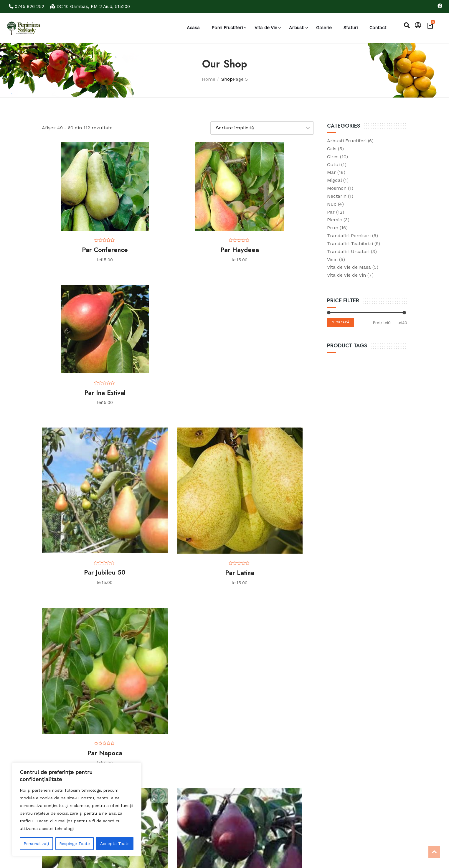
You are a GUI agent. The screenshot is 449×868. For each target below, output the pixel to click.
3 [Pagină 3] (138, 698)
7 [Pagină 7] (198, 698)
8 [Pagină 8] (213, 698)
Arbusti (297, 28)
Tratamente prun (217, 792)
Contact (378, 28)
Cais (332, 148)
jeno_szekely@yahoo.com (352, 803)
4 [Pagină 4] (153, 698)
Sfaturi (351, 28)
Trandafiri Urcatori (348, 251)
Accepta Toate (115, 844)
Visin (332, 259)
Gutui (333, 164)
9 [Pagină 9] (228, 698)
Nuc (332, 204)
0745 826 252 (28, 6)
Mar (331, 172)
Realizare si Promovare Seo (93, 857)
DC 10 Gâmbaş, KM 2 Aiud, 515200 (93, 6)
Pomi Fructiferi (227, 28)
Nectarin (337, 196)
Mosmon (337, 188)
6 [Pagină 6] (183, 698)
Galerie (324, 28)
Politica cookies (150, 771)
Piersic (335, 219)
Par (331, 211)
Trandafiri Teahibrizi (350, 243)
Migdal (334, 180)
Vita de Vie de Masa (349, 267)
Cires (333, 156)
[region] (77, 809)
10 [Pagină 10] (245, 698)
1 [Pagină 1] (109, 698)
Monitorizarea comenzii (158, 787)
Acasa (193, 28)
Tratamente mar (216, 772)
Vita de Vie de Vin (346, 275)
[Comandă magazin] (262, 128)
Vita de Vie (266, 28)
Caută (278, 783)
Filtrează (340, 322)
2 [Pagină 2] (123, 698)
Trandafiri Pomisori (349, 235)
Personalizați (36, 844)
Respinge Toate (75, 844)
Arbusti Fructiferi (347, 140)
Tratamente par (215, 782)
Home (209, 79)
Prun (333, 227)
